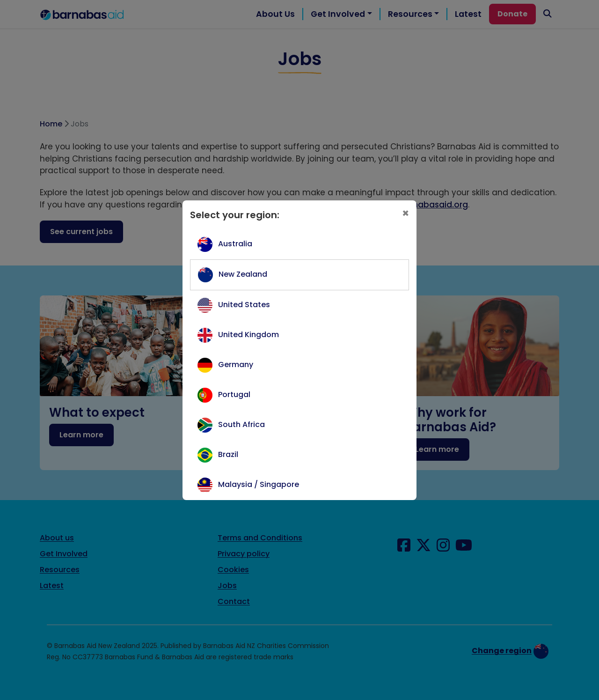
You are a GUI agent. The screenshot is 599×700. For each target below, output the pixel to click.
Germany (236, 365)
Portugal (234, 394)
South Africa (241, 424)
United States (244, 305)
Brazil (228, 454)
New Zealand (243, 274)
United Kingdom (248, 335)
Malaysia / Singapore (259, 484)
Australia (235, 244)
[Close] (405, 214)
